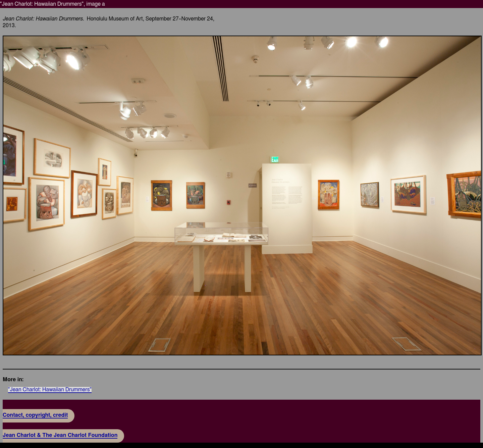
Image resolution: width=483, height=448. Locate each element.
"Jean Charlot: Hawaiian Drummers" (50, 390)
